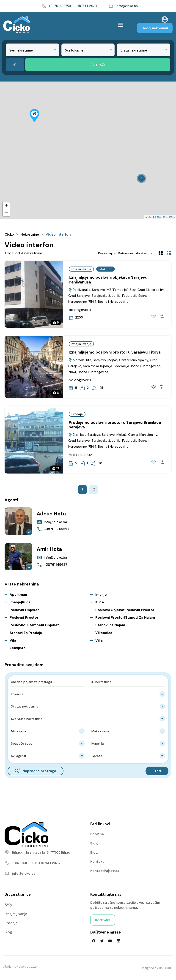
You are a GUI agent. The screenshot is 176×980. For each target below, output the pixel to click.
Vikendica (104, 633)
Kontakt (97, 861)
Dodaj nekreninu (155, 28)
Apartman (18, 594)
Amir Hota (50, 549)
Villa (99, 640)
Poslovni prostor (24, 618)
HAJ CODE (166, 968)
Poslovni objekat (24, 610)
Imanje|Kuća (20, 602)
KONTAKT (103, 920)
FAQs (8, 904)
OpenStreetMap (166, 217)
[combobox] (32, 50)
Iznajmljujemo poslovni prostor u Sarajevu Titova (115, 352)
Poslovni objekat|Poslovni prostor (125, 610)
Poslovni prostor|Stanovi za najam (125, 618)
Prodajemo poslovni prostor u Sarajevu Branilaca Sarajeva (115, 425)
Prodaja (77, 414)
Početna (97, 834)
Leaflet (149, 217)
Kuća (100, 602)
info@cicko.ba (123, 6)
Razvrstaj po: (107, 253)
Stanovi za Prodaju (26, 633)
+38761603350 (56, 529)
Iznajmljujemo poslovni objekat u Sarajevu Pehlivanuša (108, 280)
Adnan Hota (52, 513)
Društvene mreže (106, 932)
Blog (94, 843)
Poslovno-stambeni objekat (34, 625)
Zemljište (18, 648)
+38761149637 (56, 565)
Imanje (101, 594)
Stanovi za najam (110, 625)
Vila (13, 640)
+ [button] (6, 206)
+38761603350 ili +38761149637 (70, 6)
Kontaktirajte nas (105, 871)
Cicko (10, 234)
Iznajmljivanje (81, 269)
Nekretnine (31, 234)
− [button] (6, 213)
